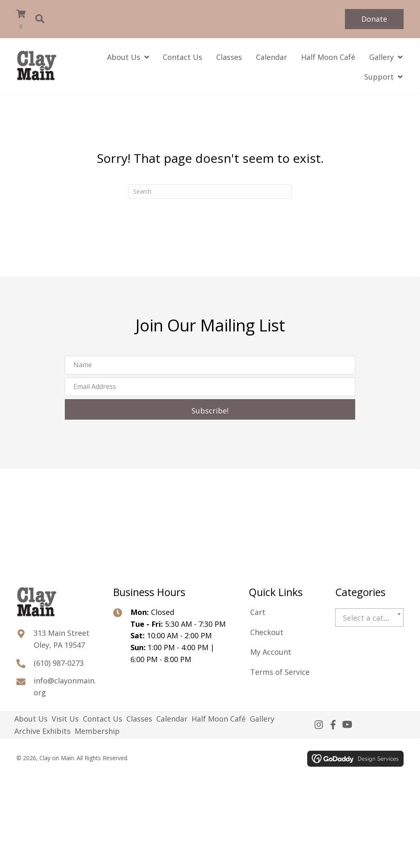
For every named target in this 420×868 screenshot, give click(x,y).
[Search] (210, 191)
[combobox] (369, 618)
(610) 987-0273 (59, 663)
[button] (374, 19)
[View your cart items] (25, 20)
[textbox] (369, 618)
